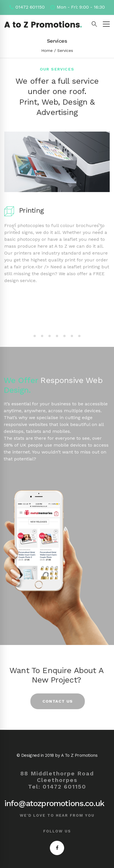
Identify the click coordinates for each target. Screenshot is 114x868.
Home (47, 50)
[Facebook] (57, 848)
